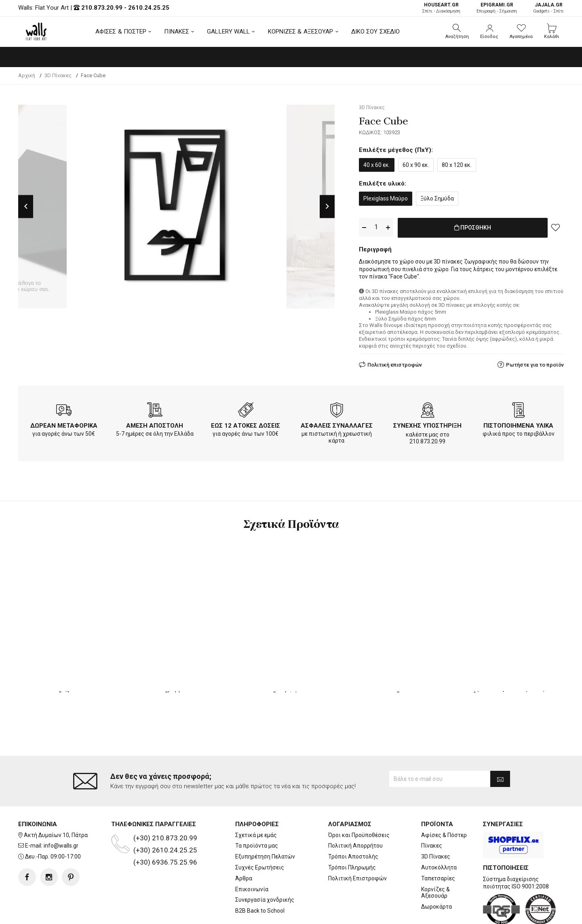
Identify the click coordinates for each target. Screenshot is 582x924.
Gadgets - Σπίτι (548, 8)
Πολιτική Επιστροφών (357, 846)
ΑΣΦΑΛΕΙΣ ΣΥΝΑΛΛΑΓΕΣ (337, 424)
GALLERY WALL (228, 32)
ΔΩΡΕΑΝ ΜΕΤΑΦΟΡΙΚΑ (64, 424)
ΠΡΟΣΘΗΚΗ (473, 228)
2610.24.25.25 (149, 8)
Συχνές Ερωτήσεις (260, 835)
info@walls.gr (61, 813)
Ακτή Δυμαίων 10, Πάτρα (56, 803)
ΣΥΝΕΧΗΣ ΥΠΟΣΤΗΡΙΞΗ (427, 424)
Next (327, 206)
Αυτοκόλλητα (439, 835)
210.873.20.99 (102, 8)
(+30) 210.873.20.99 (165, 806)
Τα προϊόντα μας (257, 813)
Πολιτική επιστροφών (395, 363)
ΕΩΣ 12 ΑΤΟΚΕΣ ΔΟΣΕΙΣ (246, 424)
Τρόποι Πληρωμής (352, 835)
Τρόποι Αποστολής (353, 824)
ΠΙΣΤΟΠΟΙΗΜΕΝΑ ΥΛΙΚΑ (518, 424)
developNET (358, 913)
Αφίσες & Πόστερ (444, 803)
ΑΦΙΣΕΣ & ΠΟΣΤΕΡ (121, 32)
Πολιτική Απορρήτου (355, 813)
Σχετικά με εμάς (256, 803)
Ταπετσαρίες (438, 846)
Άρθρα (244, 846)
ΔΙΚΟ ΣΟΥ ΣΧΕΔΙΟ (376, 32)
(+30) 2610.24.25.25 (165, 818)
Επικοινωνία (252, 856)
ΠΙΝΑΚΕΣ (177, 32)
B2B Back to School (260, 878)
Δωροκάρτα (436, 874)
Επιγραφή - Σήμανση (497, 8)
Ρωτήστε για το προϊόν (535, 363)
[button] (457, 32)
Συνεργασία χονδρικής (265, 867)
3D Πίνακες (436, 824)
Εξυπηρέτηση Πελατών (265, 824)
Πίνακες (432, 813)
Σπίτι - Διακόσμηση (441, 8)
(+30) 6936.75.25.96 (165, 830)
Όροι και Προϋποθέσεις (359, 803)
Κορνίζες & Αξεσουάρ (435, 860)
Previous (26, 206)
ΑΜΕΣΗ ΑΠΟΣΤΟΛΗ (155, 424)
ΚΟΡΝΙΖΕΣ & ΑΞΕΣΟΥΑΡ (301, 32)
